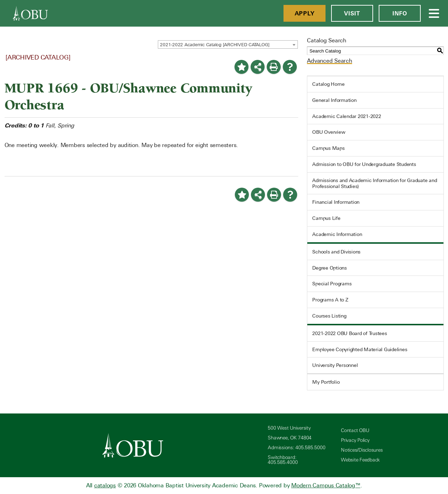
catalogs (105, 485)
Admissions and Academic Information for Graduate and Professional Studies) (374, 183)
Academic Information (337, 234)
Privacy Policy (355, 440)
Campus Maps (328, 148)
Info (400, 13)
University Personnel (335, 365)
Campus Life (326, 218)
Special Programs (332, 284)
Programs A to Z (330, 300)
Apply (305, 13)
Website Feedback (360, 460)
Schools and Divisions (336, 252)
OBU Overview (329, 132)
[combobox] (228, 44)
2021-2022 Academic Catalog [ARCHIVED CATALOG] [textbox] (215, 45)
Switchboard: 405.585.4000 (283, 460)
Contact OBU (355, 430)
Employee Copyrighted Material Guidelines (360, 349)
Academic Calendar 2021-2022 (346, 116)
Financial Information (336, 202)
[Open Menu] (434, 13)
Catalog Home (328, 84)
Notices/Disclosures (362, 450)
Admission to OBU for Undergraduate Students (364, 164)
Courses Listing (329, 316)
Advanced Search (329, 61)
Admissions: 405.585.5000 (296, 448)
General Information (334, 100)
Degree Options (330, 268)
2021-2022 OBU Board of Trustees (349, 333)
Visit (352, 13)
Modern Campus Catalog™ (326, 485)
